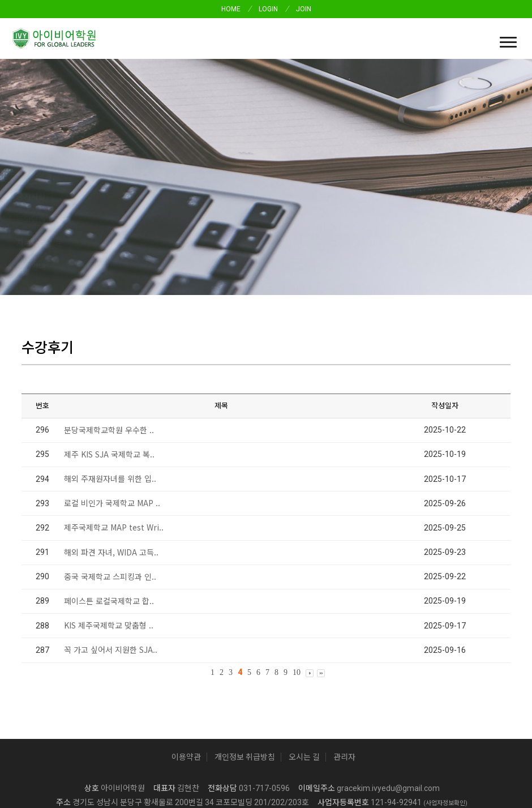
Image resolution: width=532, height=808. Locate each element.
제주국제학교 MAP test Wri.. (114, 434)
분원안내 (211, 173)
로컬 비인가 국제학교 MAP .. (112, 409)
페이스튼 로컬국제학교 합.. (109, 507)
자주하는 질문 (162, 173)
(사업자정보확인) (445, 710)
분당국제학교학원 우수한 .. (109, 336)
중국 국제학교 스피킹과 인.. (110, 483)
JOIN (304, 9)
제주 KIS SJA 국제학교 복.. (109, 361)
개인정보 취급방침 (245, 664)
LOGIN (268, 9)
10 (297, 579)
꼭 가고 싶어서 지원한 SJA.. (111, 557)
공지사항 (72, 173)
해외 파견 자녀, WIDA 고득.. (111, 459)
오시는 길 (304, 664)
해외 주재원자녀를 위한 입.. (110, 385)
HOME (231, 9)
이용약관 (186, 664)
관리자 (344, 664)
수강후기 (31, 173)
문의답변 (113, 173)
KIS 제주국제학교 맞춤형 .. (109, 532)
